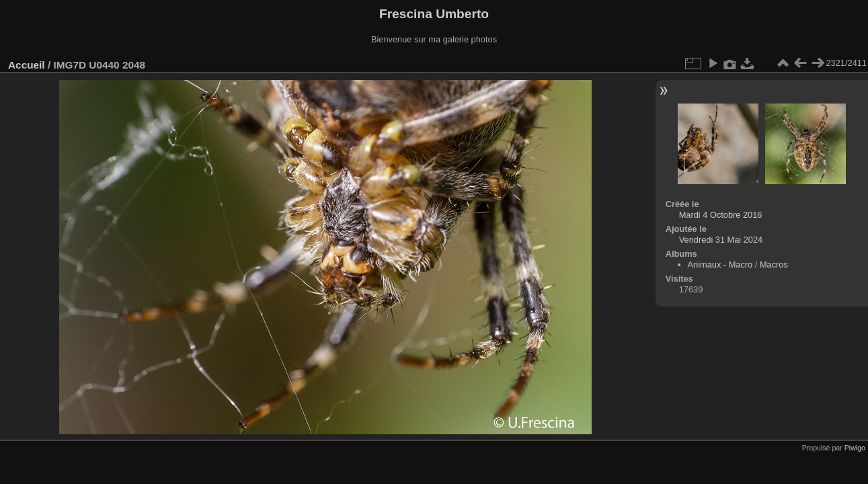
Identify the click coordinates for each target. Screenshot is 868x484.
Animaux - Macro (720, 265)
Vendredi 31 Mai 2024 (721, 240)
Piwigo (855, 448)
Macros (774, 265)
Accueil (27, 65)
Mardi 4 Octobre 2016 (721, 215)
